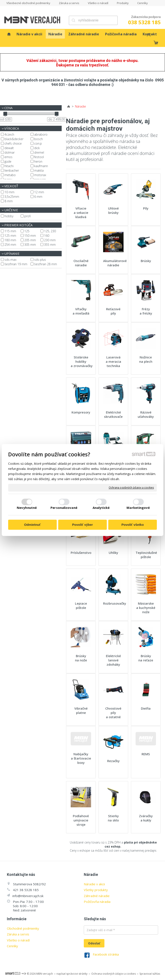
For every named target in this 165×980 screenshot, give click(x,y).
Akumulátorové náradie (115, 263)
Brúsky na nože (81, 658)
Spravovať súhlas (150, 974)
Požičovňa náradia (97, 902)
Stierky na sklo (114, 818)
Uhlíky (113, 553)
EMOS (8, 157)
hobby (9, 216)
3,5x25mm (12, 197)
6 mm (38, 197)
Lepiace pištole (81, 605)
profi (27, 216)
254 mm (10, 245)
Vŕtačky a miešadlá (81, 311)
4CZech (9, 134)
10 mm (9, 192)
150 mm (30, 236)
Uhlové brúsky (114, 210)
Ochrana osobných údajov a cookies (131, 488)
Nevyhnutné (27, 508)
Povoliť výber (82, 525)
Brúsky (146, 261)
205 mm (30, 240)
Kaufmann (41, 166)
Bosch (38, 139)
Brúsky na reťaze (146, 658)
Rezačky (113, 761)
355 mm (50, 245)
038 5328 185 (144, 22)
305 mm (30, 245)
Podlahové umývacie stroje (81, 820)
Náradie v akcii (94, 884)
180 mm (10, 240)
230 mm (50, 240)
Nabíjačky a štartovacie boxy (81, 758)
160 (47, 236)
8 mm (9, 201)
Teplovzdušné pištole (147, 555)
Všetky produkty (96, 890)
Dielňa (146, 708)
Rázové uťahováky (146, 414)
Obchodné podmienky (23, 928)
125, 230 (50, 231)
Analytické (101, 508)
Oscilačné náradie (81, 263)
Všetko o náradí (18, 940)
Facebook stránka (106, 954)
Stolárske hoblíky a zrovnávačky (82, 361)
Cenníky (12, 946)
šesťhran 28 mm (46, 264)
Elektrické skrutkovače (113, 414)
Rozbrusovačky (115, 603)
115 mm (10, 231)
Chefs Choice (13, 143)
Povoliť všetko (133, 525)
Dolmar (10, 152)
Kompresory (81, 412)
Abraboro (41, 134)
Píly (146, 208)
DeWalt (9, 148)
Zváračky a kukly (146, 818)
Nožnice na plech (146, 359)
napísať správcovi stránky (72, 974)
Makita (39, 170)
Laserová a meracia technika (114, 361)
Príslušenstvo (81, 553)
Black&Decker (14, 139)
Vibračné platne (81, 710)
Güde (8, 161)
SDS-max (11, 260)
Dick (37, 148)
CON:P (38, 143)
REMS (146, 754)
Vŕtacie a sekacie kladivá (81, 213)
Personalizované (64, 508)
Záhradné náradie (97, 896)
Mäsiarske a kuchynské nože (146, 608)
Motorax (40, 175)
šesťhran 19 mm (16, 264)
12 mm (39, 192)
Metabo (10, 175)
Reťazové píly (114, 311)
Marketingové (138, 508)
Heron (38, 161)
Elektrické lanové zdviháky (114, 660)
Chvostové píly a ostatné (114, 713)
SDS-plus (40, 260)
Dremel (39, 152)
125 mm (10, 236)
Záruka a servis (18, 934)
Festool (39, 157)
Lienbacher (12, 170)
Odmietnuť (32, 525)
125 (27, 231)
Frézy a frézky (146, 311)
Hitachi (9, 166)
